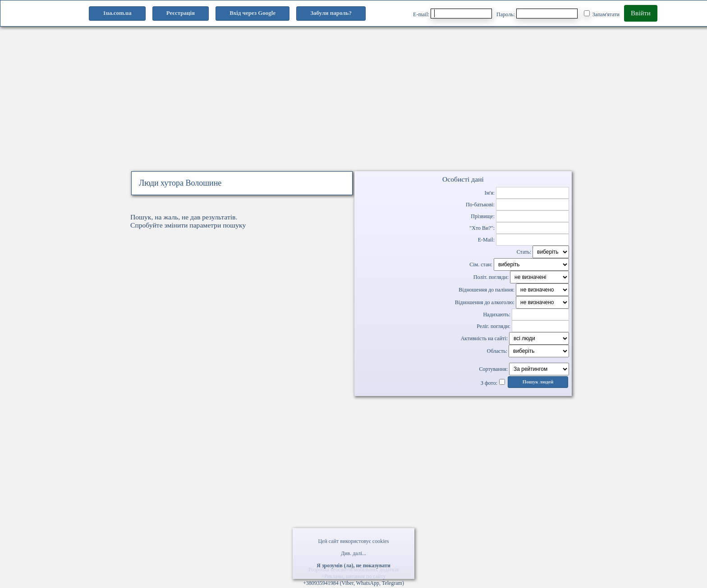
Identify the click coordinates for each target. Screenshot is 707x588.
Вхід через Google (252, 13)
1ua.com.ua (117, 13)
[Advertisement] (353, 107)
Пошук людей (538, 382)
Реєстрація (181, 13)
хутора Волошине (191, 183)
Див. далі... (353, 553)
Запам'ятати (602, 14)
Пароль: (537, 14)
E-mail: (452, 14)
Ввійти (641, 13)
